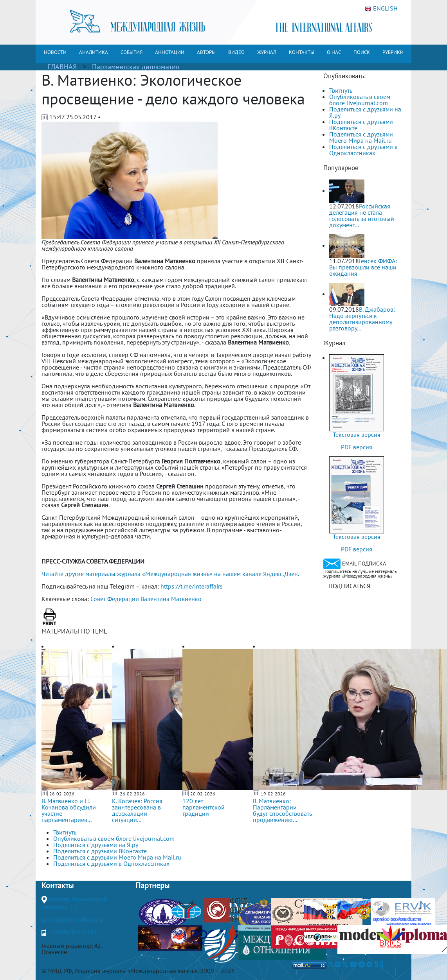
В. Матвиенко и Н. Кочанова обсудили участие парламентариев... (69, 810)
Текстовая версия (357, 434)
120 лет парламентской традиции (204, 807)
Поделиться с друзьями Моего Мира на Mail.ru (361, 137)
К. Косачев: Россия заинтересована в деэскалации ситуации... (137, 810)
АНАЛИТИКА (94, 52)
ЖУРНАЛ (267, 52)
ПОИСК (362, 52)
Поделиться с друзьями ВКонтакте (361, 125)
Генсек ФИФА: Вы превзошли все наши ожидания (363, 267)
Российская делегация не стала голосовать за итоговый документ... (362, 215)
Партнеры (152, 885)
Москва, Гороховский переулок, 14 (74, 903)
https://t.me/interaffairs (192, 586)
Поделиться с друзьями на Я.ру (365, 112)
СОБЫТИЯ (132, 52)
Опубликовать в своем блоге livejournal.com (360, 100)
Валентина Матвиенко (171, 599)
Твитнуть (341, 90)
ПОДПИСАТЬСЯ (349, 586)
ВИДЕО (236, 52)
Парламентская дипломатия (136, 67)
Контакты (58, 885)
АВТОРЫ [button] (206, 52)
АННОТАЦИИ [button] (170, 52)
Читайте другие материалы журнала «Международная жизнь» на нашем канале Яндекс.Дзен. (170, 574)
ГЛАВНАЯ (62, 67)
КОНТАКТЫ (302, 52)
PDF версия (357, 447)
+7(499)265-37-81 (72, 932)
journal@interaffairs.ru (72, 919)
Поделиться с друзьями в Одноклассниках (363, 150)
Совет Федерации (115, 599)
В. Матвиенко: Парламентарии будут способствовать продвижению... (282, 810)
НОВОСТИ (55, 52)
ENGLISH (381, 9)
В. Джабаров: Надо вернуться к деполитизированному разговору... (362, 319)
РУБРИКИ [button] (393, 52)
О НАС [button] (334, 52)
